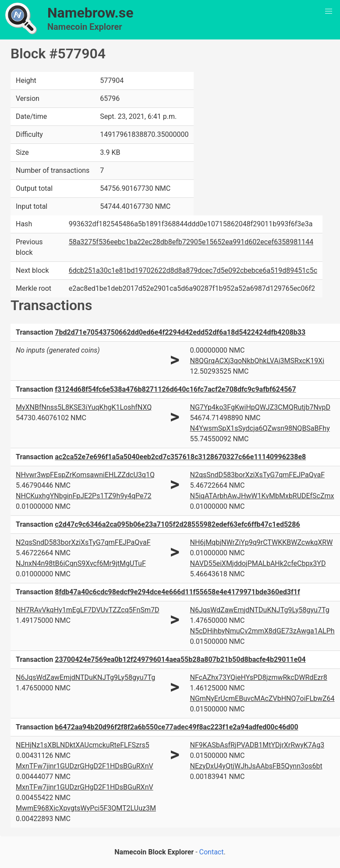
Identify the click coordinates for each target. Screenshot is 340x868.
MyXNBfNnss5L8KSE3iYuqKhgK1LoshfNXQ (84, 407)
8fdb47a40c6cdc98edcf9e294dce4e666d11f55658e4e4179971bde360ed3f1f (177, 592)
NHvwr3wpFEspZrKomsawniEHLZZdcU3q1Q (85, 475)
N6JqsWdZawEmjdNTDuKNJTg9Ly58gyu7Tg (259, 610)
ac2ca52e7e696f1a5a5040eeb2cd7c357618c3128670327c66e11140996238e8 (180, 457)
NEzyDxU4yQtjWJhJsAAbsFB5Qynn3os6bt (256, 766)
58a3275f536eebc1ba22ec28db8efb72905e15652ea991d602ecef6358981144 (191, 242)
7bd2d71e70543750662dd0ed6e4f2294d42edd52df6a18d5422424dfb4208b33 (180, 332)
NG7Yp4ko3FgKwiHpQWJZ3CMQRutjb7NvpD (260, 407)
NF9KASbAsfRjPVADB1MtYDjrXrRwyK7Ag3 (257, 745)
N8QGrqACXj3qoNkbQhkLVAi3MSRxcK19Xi (257, 361)
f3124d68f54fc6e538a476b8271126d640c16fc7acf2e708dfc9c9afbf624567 (175, 389)
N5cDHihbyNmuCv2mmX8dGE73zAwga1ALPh (262, 631)
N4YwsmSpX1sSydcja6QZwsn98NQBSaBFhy (260, 428)
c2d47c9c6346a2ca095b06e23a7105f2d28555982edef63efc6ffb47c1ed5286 (177, 524)
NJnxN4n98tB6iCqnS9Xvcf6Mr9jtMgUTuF (81, 563)
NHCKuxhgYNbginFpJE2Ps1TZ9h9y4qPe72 (84, 496)
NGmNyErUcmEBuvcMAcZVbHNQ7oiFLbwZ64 (262, 698)
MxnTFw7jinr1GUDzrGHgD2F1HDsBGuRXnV (85, 766)
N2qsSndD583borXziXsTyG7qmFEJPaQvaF (257, 475)
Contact (212, 852)
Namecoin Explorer (85, 27)
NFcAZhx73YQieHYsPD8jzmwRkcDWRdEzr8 (258, 677)
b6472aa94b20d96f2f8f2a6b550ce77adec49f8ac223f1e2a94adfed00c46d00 (176, 727)
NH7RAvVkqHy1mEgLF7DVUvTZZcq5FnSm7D (87, 610)
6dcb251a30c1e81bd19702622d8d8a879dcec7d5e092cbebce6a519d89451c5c (193, 270)
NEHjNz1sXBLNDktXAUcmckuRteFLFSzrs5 (83, 745)
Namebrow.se (90, 13)
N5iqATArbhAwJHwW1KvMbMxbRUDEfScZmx (262, 496)
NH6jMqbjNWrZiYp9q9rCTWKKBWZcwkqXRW (261, 542)
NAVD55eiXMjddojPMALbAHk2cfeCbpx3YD (258, 563)
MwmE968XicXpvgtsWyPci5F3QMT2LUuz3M (86, 808)
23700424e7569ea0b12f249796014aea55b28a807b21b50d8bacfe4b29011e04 (180, 659)
